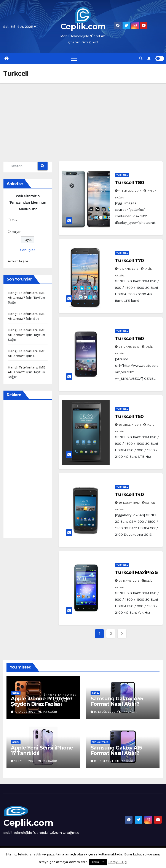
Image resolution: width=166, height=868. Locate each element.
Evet (15, 220)
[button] (141, 58)
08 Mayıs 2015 (130, 347)
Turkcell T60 (129, 338)
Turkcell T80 (129, 183)
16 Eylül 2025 (25, 712)
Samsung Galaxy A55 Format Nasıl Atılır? (117, 701)
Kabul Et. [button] (98, 862)
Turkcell (122, 175)
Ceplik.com (83, 26)
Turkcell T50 (129, 416)
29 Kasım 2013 (130, 503)
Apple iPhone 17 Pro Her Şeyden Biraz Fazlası (41, 701)
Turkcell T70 (129, 260)
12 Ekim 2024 (104, 761)
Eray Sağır (47, 712)
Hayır (16, 232)
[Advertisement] (83, 116)
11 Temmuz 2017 (130, 191)
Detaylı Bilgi (118, 862)
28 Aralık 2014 (130, 425)
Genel (16, 693)
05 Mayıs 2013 (129, 581)
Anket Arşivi (18, 261)
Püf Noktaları (101, 742)
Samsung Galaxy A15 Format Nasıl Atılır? (116, 750)
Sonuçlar (28, 250)
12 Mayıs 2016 (129, 269)
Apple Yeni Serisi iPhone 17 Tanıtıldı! (42, 750)
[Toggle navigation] (74, 58)
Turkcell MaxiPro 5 (136, 572)
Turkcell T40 (129, 494)
